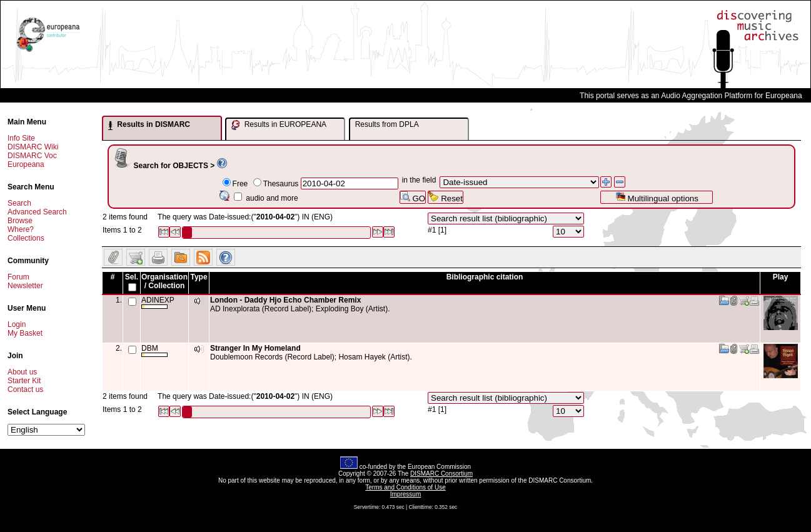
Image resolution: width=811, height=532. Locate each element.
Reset (446, 197)
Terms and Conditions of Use (405, 487)
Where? (21, 229)
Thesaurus (281, 184)
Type (199, 277)
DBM (154, 350)
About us (22, 372)
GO (413, 197)
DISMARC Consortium (441, 474)
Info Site (21, 138)
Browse (20, 221)
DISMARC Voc (32, 156)
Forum (18, 277)
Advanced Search (37, 212)
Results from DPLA (387, 124)
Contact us (25, 389)
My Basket (25, 333)
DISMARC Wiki (33, 147)
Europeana (26, 164)
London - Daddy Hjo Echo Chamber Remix (285, 300)
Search (19, 203)
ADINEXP (158, 302)
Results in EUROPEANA (279, 125)
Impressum (405, 494)
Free (240, 184)
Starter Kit (24, 381)
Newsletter (25, 286)
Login (17, 324)
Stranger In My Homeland (255, 348)
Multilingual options (657, 197)
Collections (26, 238)
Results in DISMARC (149, 125)
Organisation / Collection (164, 281)
